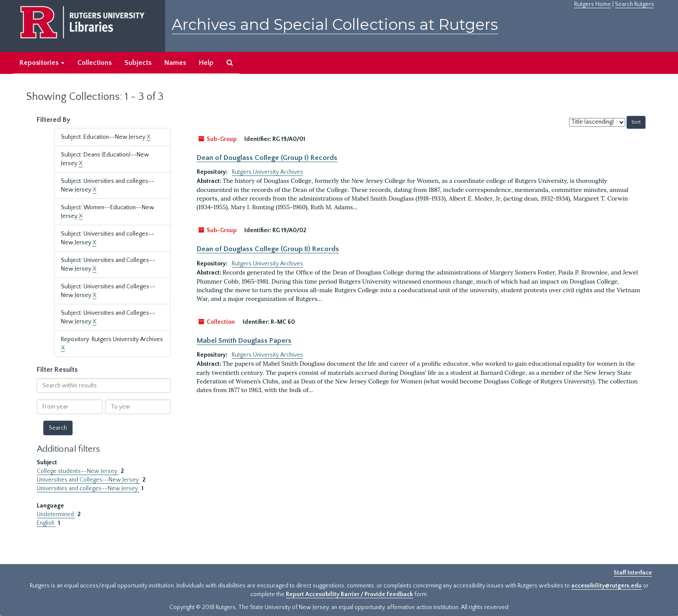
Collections (94, 63)
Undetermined (56, 514)
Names (175, 63)
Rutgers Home (593, 4)
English (46, 523)
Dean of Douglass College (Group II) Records (268, 249)
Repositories (42, 63)
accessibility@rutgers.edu (606, 586)
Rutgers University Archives (267, 172)
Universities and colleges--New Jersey (88, 488)
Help (206, 63)
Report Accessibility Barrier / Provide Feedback (349, 594)
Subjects (138, 63)
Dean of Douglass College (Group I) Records (267, 158)
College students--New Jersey (78, 471)
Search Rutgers (635, 4)
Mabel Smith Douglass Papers (244, 341)
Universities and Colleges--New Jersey (88, 480)
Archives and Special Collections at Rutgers (335, 24)
